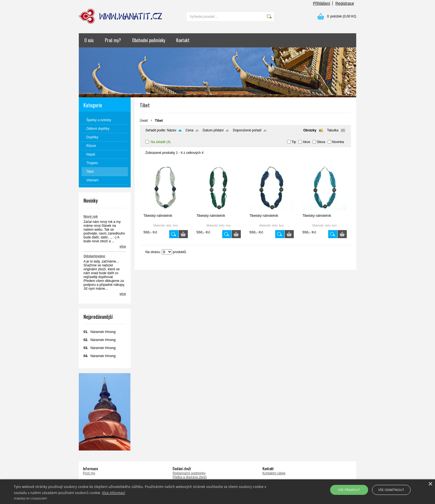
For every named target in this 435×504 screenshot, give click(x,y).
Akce (306, 142)
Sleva (321, 142)
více (123, 246)
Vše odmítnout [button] (391, 490)
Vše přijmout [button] (349, 490)
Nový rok (91, 217)
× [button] (430, 484)
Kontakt (183, 40)
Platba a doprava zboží (190, 477)
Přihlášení (322, 3)
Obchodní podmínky (149, 40)
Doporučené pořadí (247, 130)
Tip (294, 142)
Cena (190, 130)
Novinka (338, 142)
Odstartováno (94, 256)
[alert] (217, 492)
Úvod (144, 121)
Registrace (345, 3)
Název (171, 130)
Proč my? (113, 40)
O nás (89, 40)
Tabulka (333, 130)
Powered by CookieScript (31, 499)
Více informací (114, 493)
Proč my (89, 473)
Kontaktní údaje (274, 473)
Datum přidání (213, 130)
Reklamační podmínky (189, 473)
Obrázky (310, 130)
